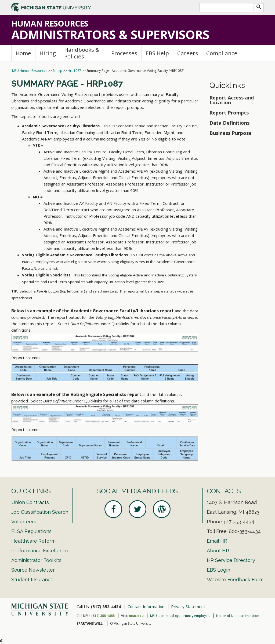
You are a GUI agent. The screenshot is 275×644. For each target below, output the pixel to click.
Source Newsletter (33, 570)
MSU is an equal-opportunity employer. (180, 616)
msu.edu (136, 616)
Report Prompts (230, 113)
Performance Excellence (40, 551)
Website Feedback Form (235, 580)
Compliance (222, 53)
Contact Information (146, 606)
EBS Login (218, 570)
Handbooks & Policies (82, 53)
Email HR (217, 541)
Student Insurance (32, 580)
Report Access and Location (232, 100)
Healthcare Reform (33, 541)
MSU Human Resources (30, 71)
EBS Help (157, 53)
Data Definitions (229, 123)
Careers (188, 53)
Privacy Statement (188, 606)
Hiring (48, 53)
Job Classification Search (40, 512)
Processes (124, 53)
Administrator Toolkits (36, 560)
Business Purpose (231, 133)
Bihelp (57, 71)
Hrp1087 (74, 71)
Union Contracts (30, 502)
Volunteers (24, 522)
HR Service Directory (231, 560)
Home (23, 53)
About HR (218, 551)
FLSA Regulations (31, 531)
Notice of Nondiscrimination (238, 616)
